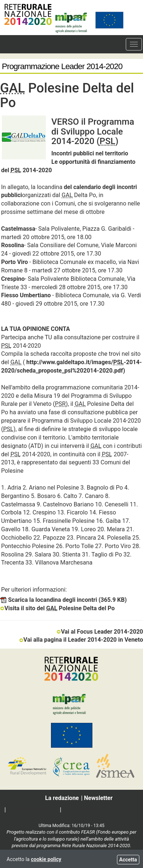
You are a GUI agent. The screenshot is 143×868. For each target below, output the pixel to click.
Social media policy (33, 810)
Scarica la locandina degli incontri (63, 600)
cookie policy (46, 859)
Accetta (128, 860)
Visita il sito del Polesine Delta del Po (57, 608)
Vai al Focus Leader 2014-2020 (100, 632)
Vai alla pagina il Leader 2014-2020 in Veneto (81, 640)
